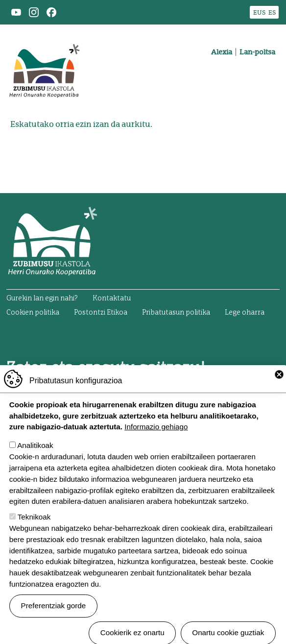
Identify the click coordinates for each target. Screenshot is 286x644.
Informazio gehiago (156, 443)
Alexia (222, 52)
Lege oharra (245, 313)
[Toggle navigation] (265, 86)
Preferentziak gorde (54, 622)
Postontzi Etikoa (101, 313)
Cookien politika (33, 313)
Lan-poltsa (257, 52)
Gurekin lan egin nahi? (42, 298)
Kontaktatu (112, 298)
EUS (259, 12)
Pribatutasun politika (176, 313)
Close (279, 391)
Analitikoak (35, 462)
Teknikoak (34, 533)
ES (272, 12)
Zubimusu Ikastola (44, 37)
